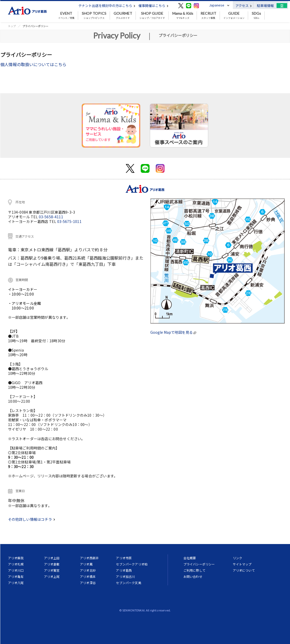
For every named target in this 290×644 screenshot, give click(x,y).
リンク (237, 558)
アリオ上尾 (52, 576)
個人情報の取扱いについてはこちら (33, 64)
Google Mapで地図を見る (173, 332)
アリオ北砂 (88, 570)
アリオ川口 (16, 570)
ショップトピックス (94, 15)
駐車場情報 (265, 6)
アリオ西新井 (89, 558)
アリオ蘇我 (16, 558)
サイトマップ (242, 564)
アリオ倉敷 (52, 564)
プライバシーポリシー (199, 564)
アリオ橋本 (88, 576)
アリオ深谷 (88, 583)
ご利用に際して (194, 570)
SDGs (256, 15)
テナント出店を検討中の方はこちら (107, 6)
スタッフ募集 (208, 15)
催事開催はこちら (153, 6)
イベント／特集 (66, 15)
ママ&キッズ (183, 15)
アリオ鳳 (86, 564)
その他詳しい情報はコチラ (32, 519)
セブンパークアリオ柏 (132, 564)
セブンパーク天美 (128, 583)
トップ (12, 26)
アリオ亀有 (16, 576)
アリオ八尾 (16, 583)
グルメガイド (123, 15)
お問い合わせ (193, 576)
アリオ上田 (52, 558)
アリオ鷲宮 (52, 570)
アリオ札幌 (16, 564)
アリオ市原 (124, 558)
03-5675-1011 (69, 221)
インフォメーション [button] (234, 15)
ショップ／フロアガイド (152, 15)
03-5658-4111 (51, 217)
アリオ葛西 (124, 570)
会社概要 (190, 558)
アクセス (244, 6)
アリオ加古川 (125, 576)
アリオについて (244, 570)
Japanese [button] (217, 5)
